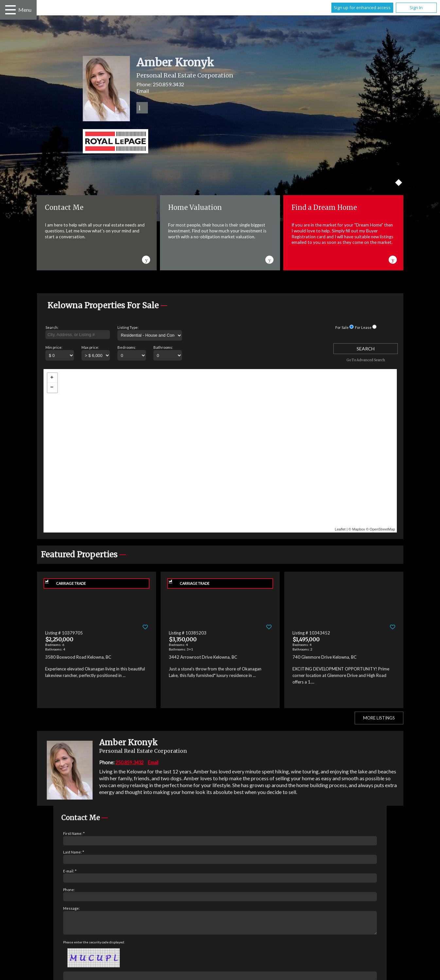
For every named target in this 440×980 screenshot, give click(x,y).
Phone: (69, 890)
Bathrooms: (163, 347)
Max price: (90, 347)
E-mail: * (70, 871)
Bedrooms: (127, 347)
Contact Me (64, 207)
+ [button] (52, 378)
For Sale (342, 327)
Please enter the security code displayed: (94, 946)
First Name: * (74, 833)
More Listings (379, 718)
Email (143, 91)
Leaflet (340, 529)
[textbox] (78, 335)
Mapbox (358, 529)
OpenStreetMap (382, 529)
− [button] (52, 388)
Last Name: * (74, 852)
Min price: (54, 347)
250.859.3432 (168, 84)
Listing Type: (128, 327)
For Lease (363, 327)
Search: (52, 327)
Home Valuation (195, 207)
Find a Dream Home (324, 207)
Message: (71, 908)
